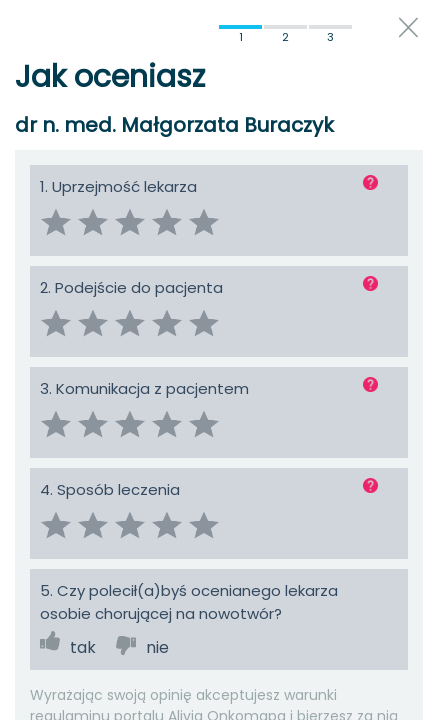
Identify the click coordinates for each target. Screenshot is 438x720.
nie (157, 647)
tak (83, 647)
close (408, 27)
